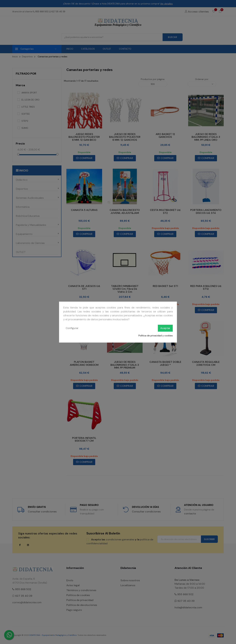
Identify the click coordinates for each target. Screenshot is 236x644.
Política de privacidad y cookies (156, 336)
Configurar (72, 328)
